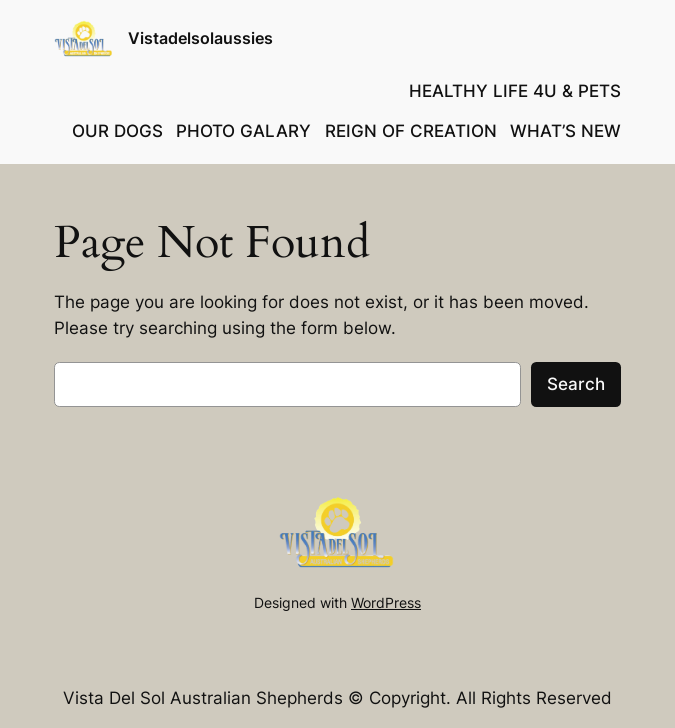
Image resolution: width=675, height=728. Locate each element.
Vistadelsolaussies (200, 38)
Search (576, 384)
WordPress (386, 602)
